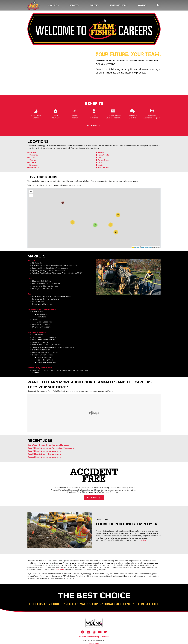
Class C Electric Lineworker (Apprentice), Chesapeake (51, 449)
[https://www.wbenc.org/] (94, 624)
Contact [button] (142, 5)
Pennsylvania (103, 160)
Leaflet (135, 248)
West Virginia (103, 168)
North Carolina (103, 155)
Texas (99, 163)
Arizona (32, 153)
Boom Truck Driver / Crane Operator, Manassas (48, 446)
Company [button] (54, 5)
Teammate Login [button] (119, 5)
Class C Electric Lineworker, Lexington (44, 452)
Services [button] (75, 5)
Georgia (32, 160)
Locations (105, 638)
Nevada (100, 153)
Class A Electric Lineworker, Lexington (44, 458)
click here (60, 570)
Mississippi (33, 168)
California (33, 155)
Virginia (100, 165)
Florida (31, 158)
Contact (83, 638)
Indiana (32, 163)
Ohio (99, 158)
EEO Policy (141, 541)
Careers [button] (95, 5)
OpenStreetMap (147, 248)
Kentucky (33, 165)
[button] (158, 6)
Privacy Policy (93, 638)
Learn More (94, 126)
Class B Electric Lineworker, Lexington (44, 455)
